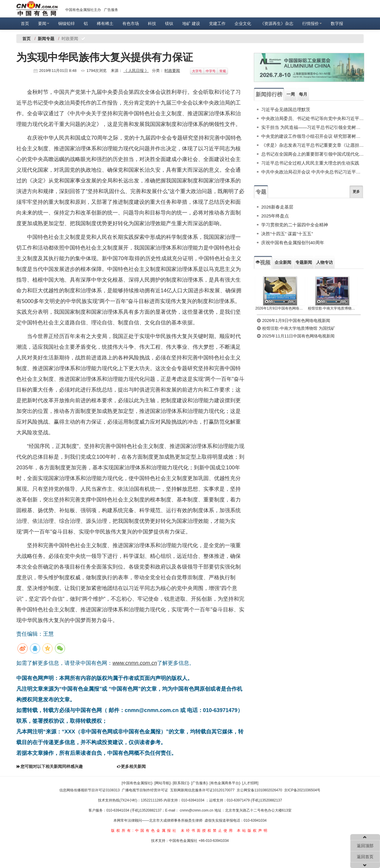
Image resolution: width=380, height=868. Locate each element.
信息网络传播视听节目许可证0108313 (90, 790)
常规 (223, 71)
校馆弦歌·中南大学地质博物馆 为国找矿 (296, 328)
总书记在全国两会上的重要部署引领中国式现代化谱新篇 (312, 154)
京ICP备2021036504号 (302, 790)
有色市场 (131, 23)
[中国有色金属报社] (137, 783)
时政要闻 (172, 71)
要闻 (44, 23)
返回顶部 (365, 846)
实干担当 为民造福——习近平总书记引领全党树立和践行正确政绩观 (312, 127)
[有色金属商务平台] (225, 783)
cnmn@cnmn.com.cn (197, 810)
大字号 (197, 71)
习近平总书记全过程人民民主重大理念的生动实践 (310, 163)
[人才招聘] (250, 783)
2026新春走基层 (277, 207)
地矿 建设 (191, 23)
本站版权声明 (253, 831)
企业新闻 (283, 262)
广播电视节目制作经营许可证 (145, 790)
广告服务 (111, 10)
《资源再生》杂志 (277, 23)
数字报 (337, 23)
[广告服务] (199, 783)
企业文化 (243, 23)
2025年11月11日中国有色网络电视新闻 (296, 336)
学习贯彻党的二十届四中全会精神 (295, 225)
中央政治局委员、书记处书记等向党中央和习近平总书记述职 (312, 118)
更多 (356, 192)
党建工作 (217, 23)
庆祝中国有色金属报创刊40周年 (293, 243)
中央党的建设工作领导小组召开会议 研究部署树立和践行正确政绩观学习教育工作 (312, 136)
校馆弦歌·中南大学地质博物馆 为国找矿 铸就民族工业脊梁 (333, 308)
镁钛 (169, 23)
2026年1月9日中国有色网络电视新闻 (280, 308)
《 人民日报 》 (136, 71)
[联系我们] (181, 783)
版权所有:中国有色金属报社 (144, 831)
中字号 (211, 71)
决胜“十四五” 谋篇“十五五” (287, 234)
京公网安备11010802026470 (259, 790)
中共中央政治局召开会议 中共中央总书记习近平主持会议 (312, 172)
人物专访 (324, 262)
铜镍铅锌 (66, 23)
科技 (152, 23)
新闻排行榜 (269, 94)
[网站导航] (163, 783)
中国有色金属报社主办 (83, 10)
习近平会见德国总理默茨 (286, 109)
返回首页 (365, 857)
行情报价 (312, 23)
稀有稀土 (105, 23)
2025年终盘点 (275, 216)
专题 (261, 192)
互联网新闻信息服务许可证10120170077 (202, 790)
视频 (263, 263)
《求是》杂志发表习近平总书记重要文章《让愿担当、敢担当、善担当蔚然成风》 (312, 145)
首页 (25, 23)
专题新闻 (304, 262)
